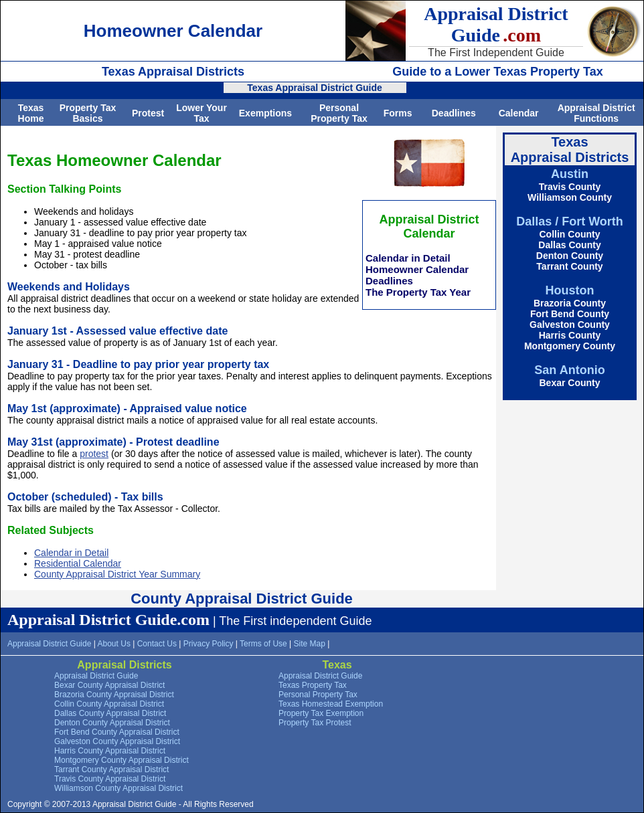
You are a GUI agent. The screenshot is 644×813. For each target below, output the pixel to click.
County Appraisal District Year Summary (117, 574)
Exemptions (265, 113)
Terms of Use (263, 644)
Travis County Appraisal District (110, 779)
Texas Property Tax (313, 685)
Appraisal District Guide (49, 644)
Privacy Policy (209, 644)
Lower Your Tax (202, 113)
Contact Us (157, 644)
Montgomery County (570, 346)
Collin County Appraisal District (109, 704)
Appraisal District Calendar (429, 227)
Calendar (519, 113)
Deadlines (454, 113)
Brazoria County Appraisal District (114, 695)
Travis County (570, 187)
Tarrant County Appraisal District (111, 770)
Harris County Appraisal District (110, 751)
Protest (148, 113)
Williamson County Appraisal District (118, 788)
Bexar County (569, 383)
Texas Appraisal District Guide (315, 88)
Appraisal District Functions (596, 113)
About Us (114, 644)
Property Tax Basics (88, 113)
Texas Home (31, 113)
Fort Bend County (570, 314)
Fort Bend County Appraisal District (117, 732)
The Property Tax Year (418, 292)
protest (94, 454)
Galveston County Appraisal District (117, 741)
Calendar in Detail (408, 258)
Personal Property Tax (339, 113)
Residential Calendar (78, 563)
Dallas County (569, 245)
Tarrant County (569, 266)
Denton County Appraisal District (112, 723)
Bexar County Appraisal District (109, 685)
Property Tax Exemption (321, 713)
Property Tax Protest (315, 723)
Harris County (570, 335)
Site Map (310, 644)
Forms (398, 113)
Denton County (570, 256)
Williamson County (570, 197)
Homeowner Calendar (417, 269)
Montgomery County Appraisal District (122, 760)
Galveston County (570, 325)
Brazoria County (570, 303)
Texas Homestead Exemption (331, 704)
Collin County (570, 234)
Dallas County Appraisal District (110, 713)
